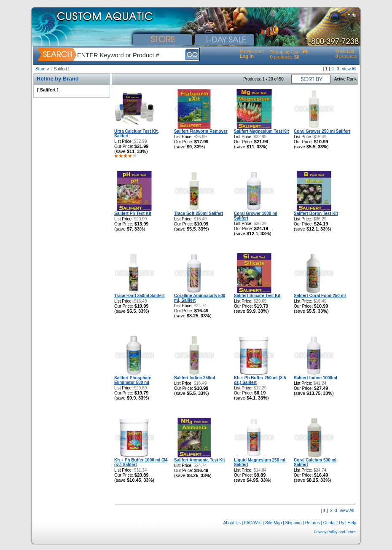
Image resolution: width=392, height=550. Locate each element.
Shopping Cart (285, 52)
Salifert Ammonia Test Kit (200, 460)
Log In (247, 56)
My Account (252, 51)
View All (349, 69)
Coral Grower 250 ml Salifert (322, 131)
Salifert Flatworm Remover (201, 131)
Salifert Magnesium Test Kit (261, 131)
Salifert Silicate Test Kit (257, 296)
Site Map (273, 523)
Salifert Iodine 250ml (195, 378)
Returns (313, 523)
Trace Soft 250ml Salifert (199, 213)
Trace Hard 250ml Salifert (140, 296)
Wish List (345, 51)
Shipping (294, 523)
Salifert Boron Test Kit (316, 213)
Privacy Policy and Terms (335, 532)
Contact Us (334, 523)
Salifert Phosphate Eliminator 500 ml (133, 380)
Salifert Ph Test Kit (133, 213)
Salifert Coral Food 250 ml (320, 296)
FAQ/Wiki (253, 523)
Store (40, 69)
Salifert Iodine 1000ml (315, 378)
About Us (232, 523)
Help (352, 15)
